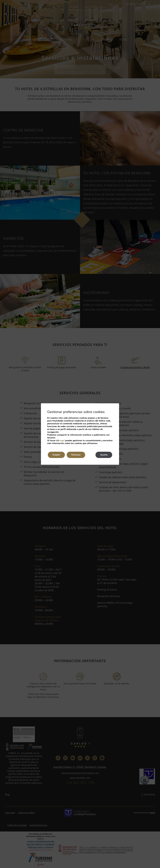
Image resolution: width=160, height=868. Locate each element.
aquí (62, 441)
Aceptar (56, 455)
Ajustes (104, 455)
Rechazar (76, 455)
